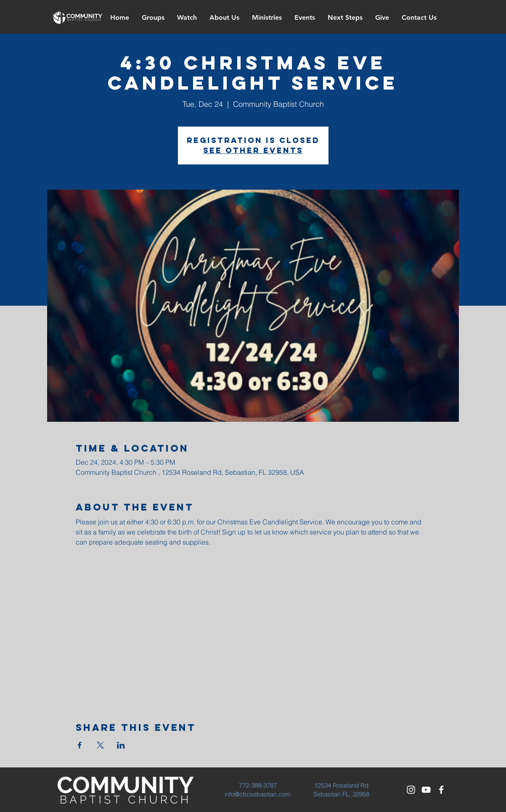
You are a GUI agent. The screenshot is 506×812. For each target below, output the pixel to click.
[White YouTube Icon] (426, 790)
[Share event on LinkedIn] (121, 745)
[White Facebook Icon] (441, 790)
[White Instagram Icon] (411, 790)
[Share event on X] (100, 745)
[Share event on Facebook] (80, 745)
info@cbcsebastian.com (258, 794)
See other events (253, 150)
